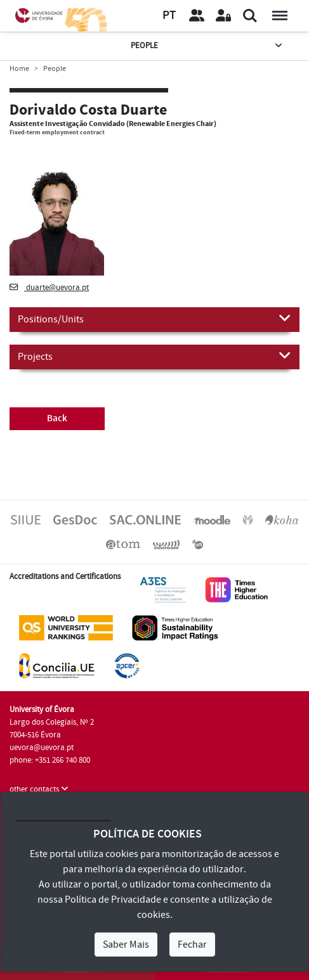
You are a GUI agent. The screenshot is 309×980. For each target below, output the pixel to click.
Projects (154, 356)
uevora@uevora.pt (42, 748)
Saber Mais (126, 945)
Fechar (192, 945)
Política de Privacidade (113, 900)
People (207, 46)
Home (19, 69)
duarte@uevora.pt (49, 288)
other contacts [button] (39, 789)
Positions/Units (154, 319)
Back (57, 418)
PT (169, 16)
